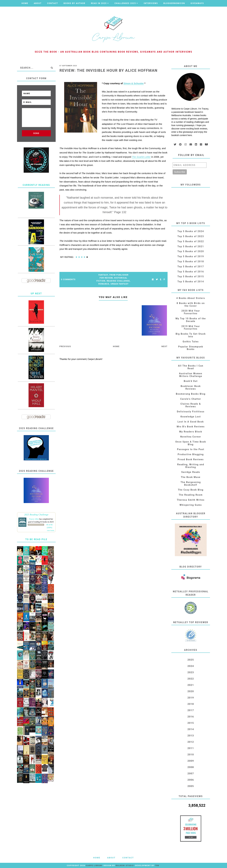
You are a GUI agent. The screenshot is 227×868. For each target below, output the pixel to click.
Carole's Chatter (191, 399)
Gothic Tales (191, 342)
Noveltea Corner (191, 437)
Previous (65, 346)
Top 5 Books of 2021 (191, 246)
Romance (104, 284)
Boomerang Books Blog (191, 394)
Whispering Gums (191, 505)
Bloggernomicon (174, 3)
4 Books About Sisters (191, 298)
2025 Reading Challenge (36, 514)
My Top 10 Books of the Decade (191, 320)
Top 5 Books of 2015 (191, 276)
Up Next (36, 294)
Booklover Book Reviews (191, 387)
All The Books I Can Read (191, 367)
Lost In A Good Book (191, 422)
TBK (157, 866)
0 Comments (68, 279)
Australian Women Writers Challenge (191, 375)
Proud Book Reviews (191, 459)
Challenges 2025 (125, 3)
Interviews (151, 3)
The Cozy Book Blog (191, 490)
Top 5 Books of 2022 (191, 241)
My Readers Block (191, 432)
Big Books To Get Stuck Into (191, 335)
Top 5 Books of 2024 (191, 231)
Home (25, 3)
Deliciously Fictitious (191, 412)
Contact (52, 3)
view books (51, 530)
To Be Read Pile (36, 539)
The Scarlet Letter (141, 157)
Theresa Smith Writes (191, 500)
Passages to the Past (191, 449)
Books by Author (75, 3)
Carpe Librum (94, 866)
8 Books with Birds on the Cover (191, 305)
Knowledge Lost (191, 417)
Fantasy (103, 275)
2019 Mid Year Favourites (191, 328)
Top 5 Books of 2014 (191, 282)
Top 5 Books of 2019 (191, 256)
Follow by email (191, 155)
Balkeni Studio (125, 866)
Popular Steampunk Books (191, 348)
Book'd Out (191, 381)
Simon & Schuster (134, 83)
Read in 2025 (99, 3)
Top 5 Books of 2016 (191, 272)
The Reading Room (191, 495)
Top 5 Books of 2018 (191, 261)
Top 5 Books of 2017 (191, 267)
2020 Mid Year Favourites (191, 312)
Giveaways (197, 3)
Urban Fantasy (120, 284)
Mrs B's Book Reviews (191, 427)
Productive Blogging (191, 454)
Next (164, 346)
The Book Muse (191, 477)
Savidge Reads (191, 472)
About (38, 3)
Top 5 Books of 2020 (191, 251)
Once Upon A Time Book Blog (191, 443)
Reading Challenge (118, 281)
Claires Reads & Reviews (191, 405)
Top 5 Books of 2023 (191, 236)
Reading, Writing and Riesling (191, 466)
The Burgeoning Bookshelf (191, 484)
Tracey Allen (34, 519)
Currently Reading (36, 185)
